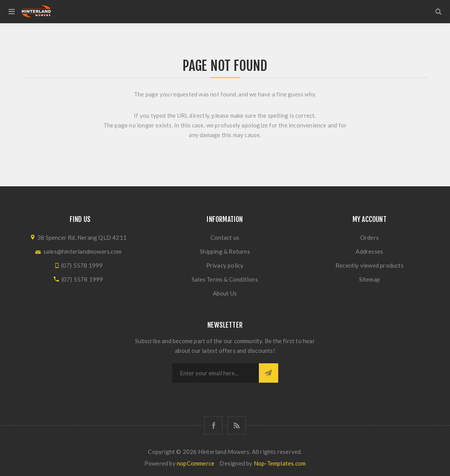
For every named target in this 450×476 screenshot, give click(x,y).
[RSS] (237, 425)
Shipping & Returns (225, 251)
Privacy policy (225, 265)
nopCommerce (196, 463)
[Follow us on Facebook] (213, 425)
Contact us (225, 237)
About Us (225, 293)
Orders (370, 237)
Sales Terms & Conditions (225, 279)
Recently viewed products (370, 265)
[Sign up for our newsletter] (216, 373)
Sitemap (370, 279)
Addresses (369, 251)
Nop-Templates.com (280, 463)
